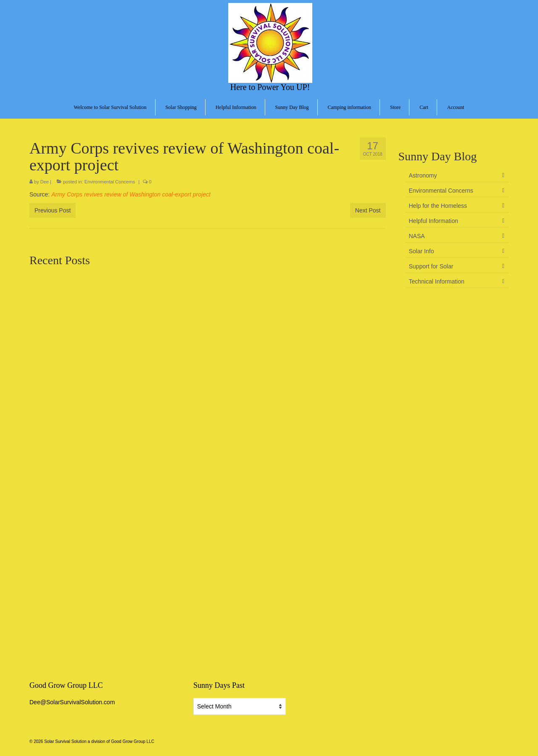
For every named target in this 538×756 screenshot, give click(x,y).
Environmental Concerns (110, 182)
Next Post (368, 210)
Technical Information (437, 281)
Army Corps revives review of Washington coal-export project (131, 194)
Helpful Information (434, 221)
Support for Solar (431, 266)
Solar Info (422, 251)
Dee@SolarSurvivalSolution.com (72, 702)
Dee (45, 182)
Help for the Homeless (438, 206)
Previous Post (53, 210)
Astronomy (423, 175)
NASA (417, 236)
